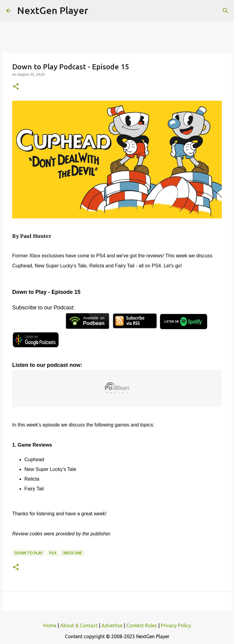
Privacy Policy (176, 625)
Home (50, 625)
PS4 (53, 553)
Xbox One (73, 553)
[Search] (225, 11)
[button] (16, 87)
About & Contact (79, 625)
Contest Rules (142, 625)
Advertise (112, 625)
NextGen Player (53, 10)
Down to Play (28, 553)
